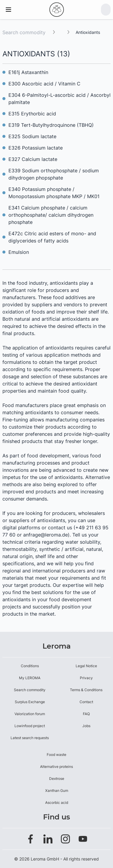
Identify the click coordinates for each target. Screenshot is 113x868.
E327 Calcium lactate (33, 159)
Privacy (86, 678)
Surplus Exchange (30, 702)
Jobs (86, 726)
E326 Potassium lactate (36, 148)
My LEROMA (30, 678)
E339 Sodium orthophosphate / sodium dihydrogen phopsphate (54, 174)
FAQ (86, 714)
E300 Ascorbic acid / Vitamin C (44, 84)
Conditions (30, 666)
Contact (86, 702)
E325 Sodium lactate (32, 136)
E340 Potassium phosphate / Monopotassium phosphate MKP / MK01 (54, 193)
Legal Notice (86, 666)
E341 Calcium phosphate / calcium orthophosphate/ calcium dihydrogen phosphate (51, 215)
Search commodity (24, 32)
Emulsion (19, 252)
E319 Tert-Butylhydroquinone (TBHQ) (51, 125)
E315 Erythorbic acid (32, 114)
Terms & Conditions (86, 690)
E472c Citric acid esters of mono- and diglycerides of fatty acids (52, 237)
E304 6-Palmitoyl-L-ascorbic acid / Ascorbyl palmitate (60, 99)
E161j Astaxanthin (28, 72)
